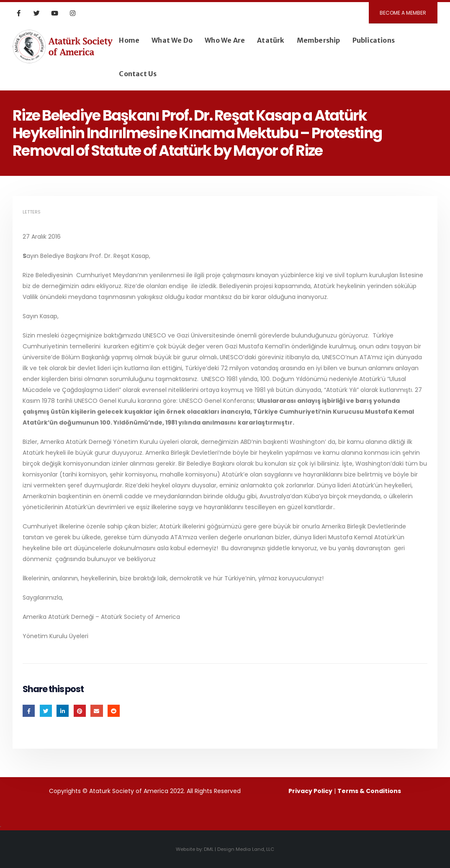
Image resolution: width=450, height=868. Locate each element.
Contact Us (138, 74)
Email (96, 711)
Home (129, 40)
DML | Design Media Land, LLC (239, 849)
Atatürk (271, 40)
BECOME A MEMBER (403, 13)
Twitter (46, 711)
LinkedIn (63, 711)
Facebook (29, 711)
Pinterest (80, 711)
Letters (32, 212)
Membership (319, 40)
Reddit (114, 711)
